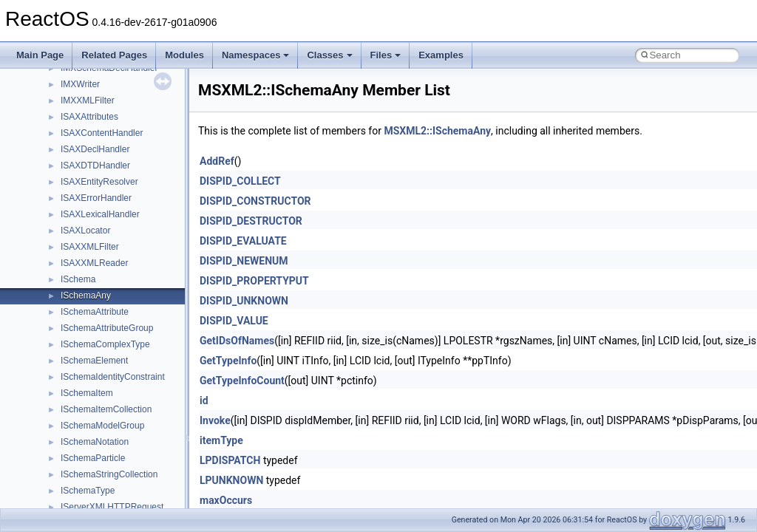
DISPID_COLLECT (240, 181)
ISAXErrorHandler (96, 198)
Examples (441, 55)
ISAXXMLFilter (90, 247)
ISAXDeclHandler (95, 149)
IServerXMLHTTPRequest (112, 507)
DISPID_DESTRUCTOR (251, 221)
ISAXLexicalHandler (100, 214)
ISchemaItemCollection (106, 409)
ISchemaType (88, 491)
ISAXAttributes (89, 117)
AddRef (217, 161)
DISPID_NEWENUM (244, 261)
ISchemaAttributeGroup (107, 328)
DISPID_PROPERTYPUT (254, 281)
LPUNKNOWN (231, 480)
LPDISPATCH (230, 460)
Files (386, 55)
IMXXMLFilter (88, 100)
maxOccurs (226, 500)
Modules (184, 55)
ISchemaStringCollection (109, 474)
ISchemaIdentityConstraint (113, 377)
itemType (221, 440)
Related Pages (114, 55)
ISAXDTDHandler (95, 166)
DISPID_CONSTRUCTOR (255, 201)
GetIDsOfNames (237, 341)
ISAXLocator (85, 231)
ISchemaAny (86, 296)
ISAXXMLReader (94, 263)
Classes (329, 55)
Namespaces (256, 55)
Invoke (215, 420)
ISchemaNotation (95, 442)
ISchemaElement (94, 361)
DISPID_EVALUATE (243, 241)
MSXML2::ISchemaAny (437, 131)
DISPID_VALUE (234, 321)
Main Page (40, 55)
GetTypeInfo (228, 361)
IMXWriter (80, 84)
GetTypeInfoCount (242, 381)
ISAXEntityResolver (99, 182)
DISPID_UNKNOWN (244, 301)
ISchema (78, 279)
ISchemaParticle (93, 458)
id (204, 400)
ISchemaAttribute (95, 312)
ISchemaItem (87, 393)
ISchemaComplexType (105, 344)
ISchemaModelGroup (102, 426)
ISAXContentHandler (102, 133)
